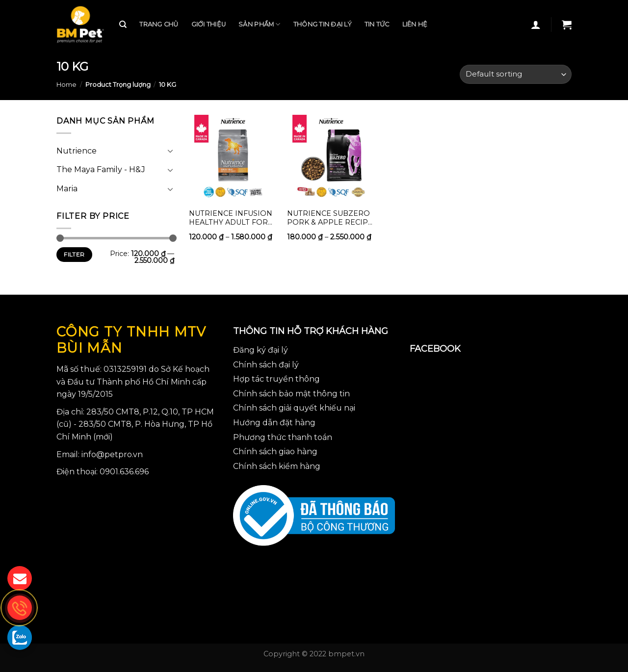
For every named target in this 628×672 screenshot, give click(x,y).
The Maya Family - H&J (101, 169)
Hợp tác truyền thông (276, 379)
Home (66, 85)
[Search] (123, 25)
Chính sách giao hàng (275, 452)
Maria (67, 189)
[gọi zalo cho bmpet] (20, 637)
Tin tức (377, 24)
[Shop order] (516, 74)
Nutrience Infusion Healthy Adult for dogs (231, 218)
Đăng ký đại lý (261, 350)
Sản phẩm (260, 24)
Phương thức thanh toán (283, 437)
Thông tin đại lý (323, 24)
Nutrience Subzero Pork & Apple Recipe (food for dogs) (330, 218)
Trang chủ (159, 24)
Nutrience (77, 151)
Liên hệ (415, 24)
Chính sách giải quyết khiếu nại (294, 408)
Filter (74, 254)
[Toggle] (170, 151)
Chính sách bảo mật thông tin (291, 394)
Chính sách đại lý (266, 365)
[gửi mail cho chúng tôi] (20, 578)
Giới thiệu (209, 24)
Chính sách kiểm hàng (277, 466)
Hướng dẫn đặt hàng (274, 423)
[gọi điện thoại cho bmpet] (20, 608)
